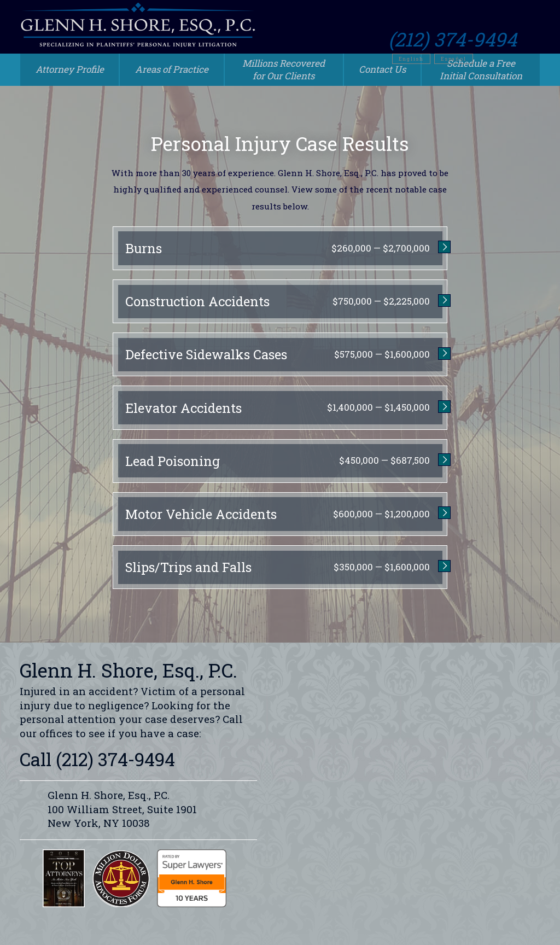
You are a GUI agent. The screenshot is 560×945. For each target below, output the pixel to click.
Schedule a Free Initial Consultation (481, 69)
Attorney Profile (70, 69)
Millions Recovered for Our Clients (284, 69)
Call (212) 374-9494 (97, 759)
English (435, 39)
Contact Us (382, 69)
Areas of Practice (172, 69)
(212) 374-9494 (476, 19)
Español (477, 39)
